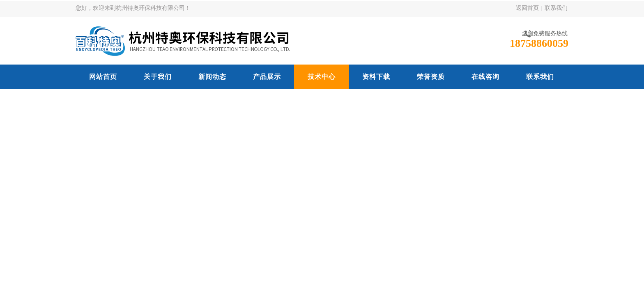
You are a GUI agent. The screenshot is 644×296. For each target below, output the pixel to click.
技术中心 (322, 77)
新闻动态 (212, 77)
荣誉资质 (431, 77)
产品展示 (267, 77)
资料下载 (376, 77)
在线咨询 (485, 77)
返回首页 (527, 8)
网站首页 (103, 77)
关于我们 (158, 77)
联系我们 (556, 8)
